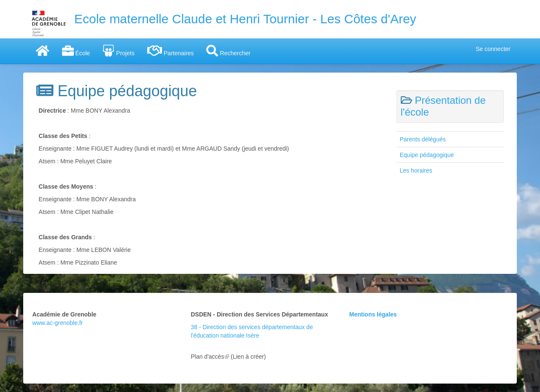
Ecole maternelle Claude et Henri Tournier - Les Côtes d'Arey (245, 19)
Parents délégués (423, 139)
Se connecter (493, 49)
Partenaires (170, 51)
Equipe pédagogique (427, 155)
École (76, 51)
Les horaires (416, 170)
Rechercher (228, 51)
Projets (118, 51)
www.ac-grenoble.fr (58, 323)
